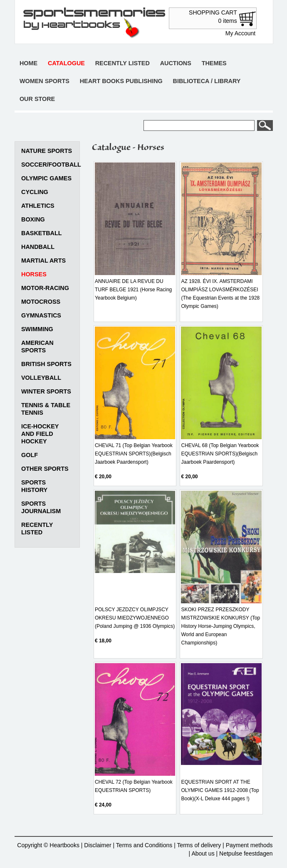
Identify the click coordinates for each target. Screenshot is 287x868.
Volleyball (41, 378)
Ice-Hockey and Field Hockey (40, 434)
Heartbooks (64, 845)
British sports (46, 364)
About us (203, 853)
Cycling (35, 192)
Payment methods (249, 845)
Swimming (37, 329)
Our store (37, 99)
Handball (38, 247)
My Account (240, 33)
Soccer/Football (51, 165)
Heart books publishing (121, 81)
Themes (214, 63)
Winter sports (46, 391)
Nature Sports (47, 151)
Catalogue (66, 63)
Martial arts (43, 261)
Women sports (45, 81)
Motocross (41, 302)
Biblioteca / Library (207, 81)
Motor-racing (45, 288)
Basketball (42, 233)
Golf (30, 455)
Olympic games (46, 178)
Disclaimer (98, 845)
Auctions (176, 63)
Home (28, 63)
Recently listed (122, 63)
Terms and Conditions (144, 845)
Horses (34, 274)
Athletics (38, 206)
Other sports (45, 469)
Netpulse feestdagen (246, 853)
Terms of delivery (199, 845)
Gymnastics (41, 315)
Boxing (33, 219)
